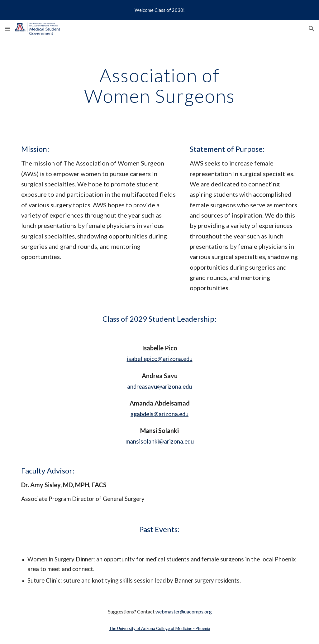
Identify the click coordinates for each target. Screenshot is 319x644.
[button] (7, 29)
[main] (159, 85)
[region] (159, 10)
